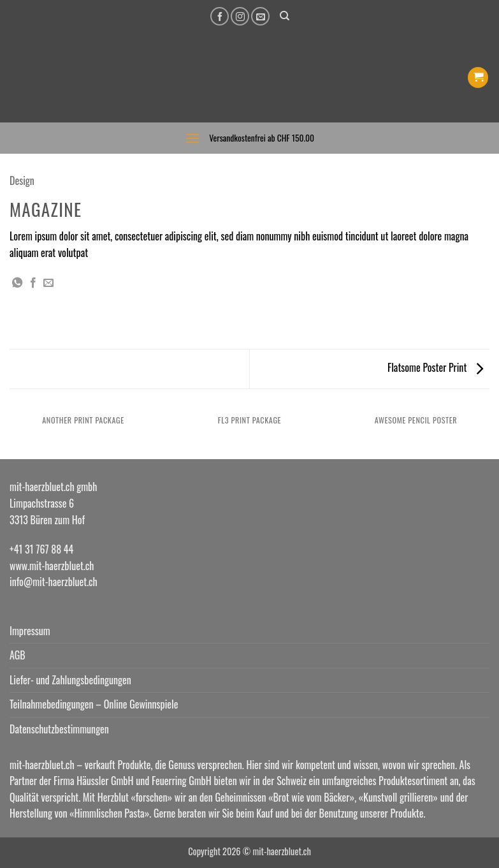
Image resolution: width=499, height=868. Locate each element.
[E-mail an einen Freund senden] (48, 283)
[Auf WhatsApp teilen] (17, 283)
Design (22, 180)
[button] (478, 77)
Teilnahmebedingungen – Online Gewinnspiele (94, 704)
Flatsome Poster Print (435, 367)
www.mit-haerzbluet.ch (52, 566)
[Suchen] (285, 16)
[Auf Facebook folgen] (220, 16)
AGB (18, 655)
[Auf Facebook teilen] (33, 283)
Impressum (30, 631)
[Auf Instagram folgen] (240, 16)
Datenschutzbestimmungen (59, 729)
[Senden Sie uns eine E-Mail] (260, 16)
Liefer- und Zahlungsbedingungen (70, 680)
